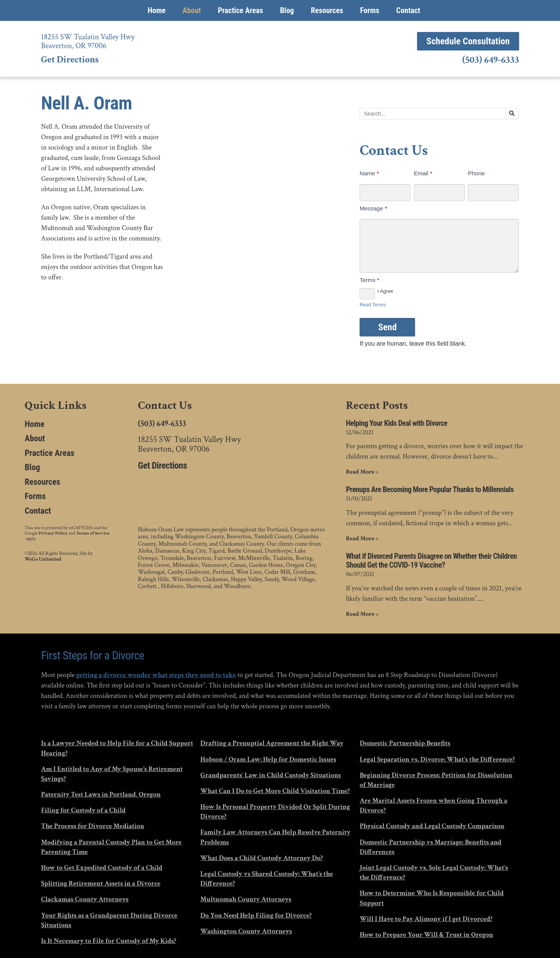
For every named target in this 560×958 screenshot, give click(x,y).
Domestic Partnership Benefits (405, 743)
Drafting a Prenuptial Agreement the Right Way (272, 743)
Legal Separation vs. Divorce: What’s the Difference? (437, 759)
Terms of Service (93, 533)
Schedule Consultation (468, 41)
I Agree (376, 292)
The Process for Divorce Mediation (93, 826)
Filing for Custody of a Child (84, 810)
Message (373, 208)
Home (157, 10)
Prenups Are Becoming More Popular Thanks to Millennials (430, 490)
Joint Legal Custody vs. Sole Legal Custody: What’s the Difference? (434, 872)
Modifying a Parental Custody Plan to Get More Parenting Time (112, 847)
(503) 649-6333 (490, 60)
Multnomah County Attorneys (246, 899)
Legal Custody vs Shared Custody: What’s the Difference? (267, 879)
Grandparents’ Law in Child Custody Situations (271, 775)
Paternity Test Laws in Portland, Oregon (101, 794)
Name (369, 173)
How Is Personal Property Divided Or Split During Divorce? (275, 812)
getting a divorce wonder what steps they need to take (156, 675)
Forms (370, 10)
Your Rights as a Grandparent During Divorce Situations (109, 920)
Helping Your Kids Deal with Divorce (396, 423)
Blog (287, 10)
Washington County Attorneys (246, 931)
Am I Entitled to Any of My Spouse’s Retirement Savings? (112, 774)
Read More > (362, 472)
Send (387, 327)
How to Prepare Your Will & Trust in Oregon (426, 935)
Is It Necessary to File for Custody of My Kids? (109, 941)
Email (423, 173)
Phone (476, 173)
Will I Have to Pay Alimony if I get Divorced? (426, 919)
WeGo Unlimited (43, 560)
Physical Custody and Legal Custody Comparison (432, 826)
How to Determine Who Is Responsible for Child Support (432, 898)
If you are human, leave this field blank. (413, 344)
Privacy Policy (53, 533)
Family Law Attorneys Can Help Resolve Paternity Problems (276, 837)
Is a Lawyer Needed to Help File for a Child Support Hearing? (117, 748)
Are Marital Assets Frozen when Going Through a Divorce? (433, 805)
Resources (327, 10)
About (192, 10)
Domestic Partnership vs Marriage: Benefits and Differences (431, 847)
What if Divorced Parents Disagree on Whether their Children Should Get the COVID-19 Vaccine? (431, 561)
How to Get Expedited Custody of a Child (102, 868)
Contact (408, 10)
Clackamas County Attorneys (85, 899)
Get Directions (70, 60)
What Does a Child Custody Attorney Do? (262, 858)
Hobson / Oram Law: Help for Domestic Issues (268, 759)
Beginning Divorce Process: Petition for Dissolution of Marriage (436, 780)
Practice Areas (240, 10)
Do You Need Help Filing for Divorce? (256, 915)
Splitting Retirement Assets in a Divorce (101, 883)
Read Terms (373, 305)
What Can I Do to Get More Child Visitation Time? (275, 791)
